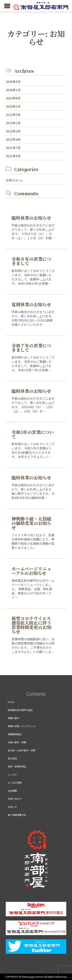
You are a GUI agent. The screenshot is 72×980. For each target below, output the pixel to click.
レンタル (12, 774)
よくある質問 (15, 783)
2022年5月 (13, 131)
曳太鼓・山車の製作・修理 (22, 750)
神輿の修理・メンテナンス (22, 726)
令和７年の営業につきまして (31, 348)
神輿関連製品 (15, 734)
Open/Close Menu (7, 6)
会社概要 (12, 791)
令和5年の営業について (33, 434)
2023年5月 (13, 115)
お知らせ (12, 180)
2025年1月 (13, 106)
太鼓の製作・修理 (17, 742)
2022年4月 (13, 139)
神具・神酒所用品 (17, 766)
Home (11, 702)
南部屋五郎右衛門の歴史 (20, 710)
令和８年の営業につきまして (31, 261)
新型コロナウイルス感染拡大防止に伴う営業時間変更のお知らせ (31, 625)
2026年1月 (13, 90)
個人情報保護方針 (17, 815)
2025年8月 (13, 98)
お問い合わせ (15, 799)
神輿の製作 (13, 718)
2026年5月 (13, 82)
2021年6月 (13, 156)
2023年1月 (13, 123)
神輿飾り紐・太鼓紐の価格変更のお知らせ (31, 523)
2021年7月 (13, 148)
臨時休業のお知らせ (31, 218)
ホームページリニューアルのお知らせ (31, 571)
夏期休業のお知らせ (31, 304)
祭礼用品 (12, 758)
